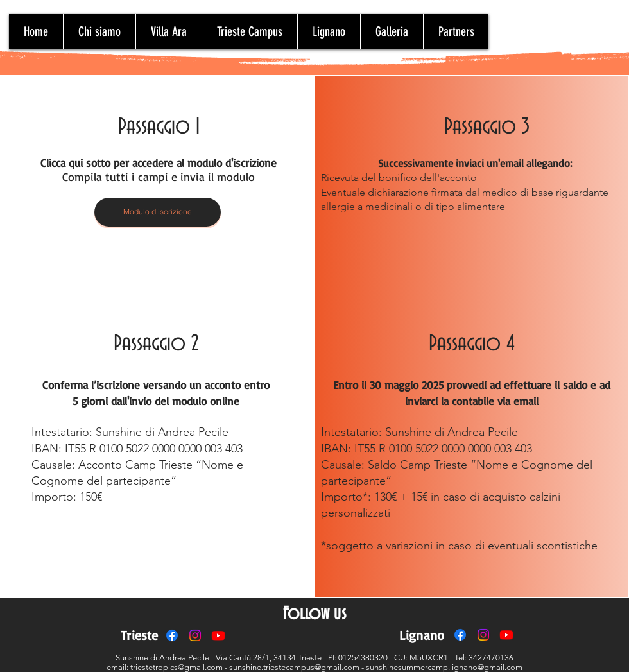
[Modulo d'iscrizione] (158, 212)
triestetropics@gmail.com (177, 667)
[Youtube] (218, 635)
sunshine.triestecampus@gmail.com (294, 667)
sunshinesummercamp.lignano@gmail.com (444, 667)
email (512, 163)
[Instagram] (195, 635)
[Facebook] (172, 635)
